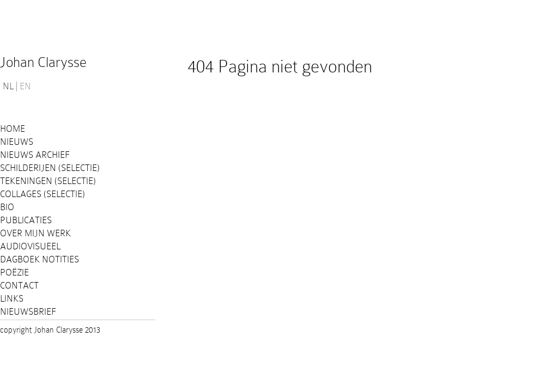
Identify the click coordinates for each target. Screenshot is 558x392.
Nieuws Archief (35, 155)
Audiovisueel (30, 246)
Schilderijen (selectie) (50, 168)
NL (8, 87)
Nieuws (17, 142)
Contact (19, 286)
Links (12, 299)
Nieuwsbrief (28, 312)
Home (13, 129)
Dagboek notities (40, 259)
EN (25, 87)
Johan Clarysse (43, 62)
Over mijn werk (35, 233)
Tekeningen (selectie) (48, 181)
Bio (7, 207)
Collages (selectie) (43, 194)
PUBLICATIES (26, 220)
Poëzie (14, 272)
